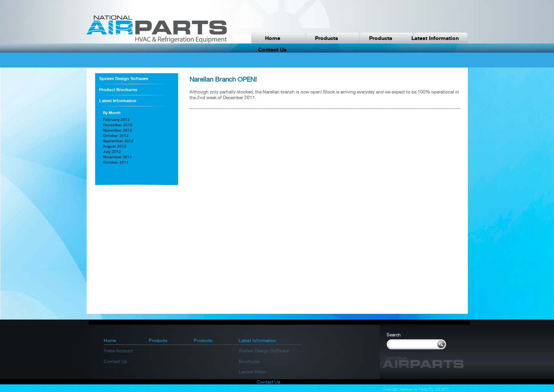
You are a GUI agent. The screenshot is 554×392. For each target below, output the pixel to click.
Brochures (249, 361)
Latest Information (435, 38)
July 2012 (112, 151)
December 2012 (118, 125)
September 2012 (118, 141)
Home (273, 38)
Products (327, 38)
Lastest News (252, 372)
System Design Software (124, 79)
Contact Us (115, 361)
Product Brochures (118, 90)
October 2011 (116, 162)
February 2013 (116, 119)
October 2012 (116, 135)
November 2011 (117, 157)
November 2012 (117, 130)
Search (394, 335)
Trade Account (118, 351)
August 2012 (115, 146)
